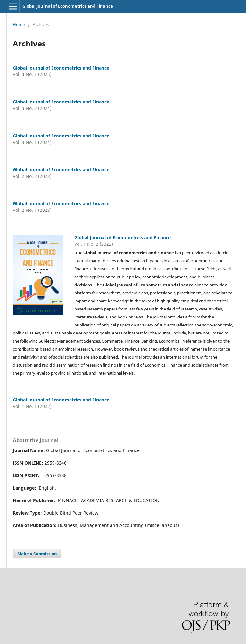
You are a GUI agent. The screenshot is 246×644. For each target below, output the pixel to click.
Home (19, 24)
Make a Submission (37, 554)
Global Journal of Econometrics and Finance (68, 6)
